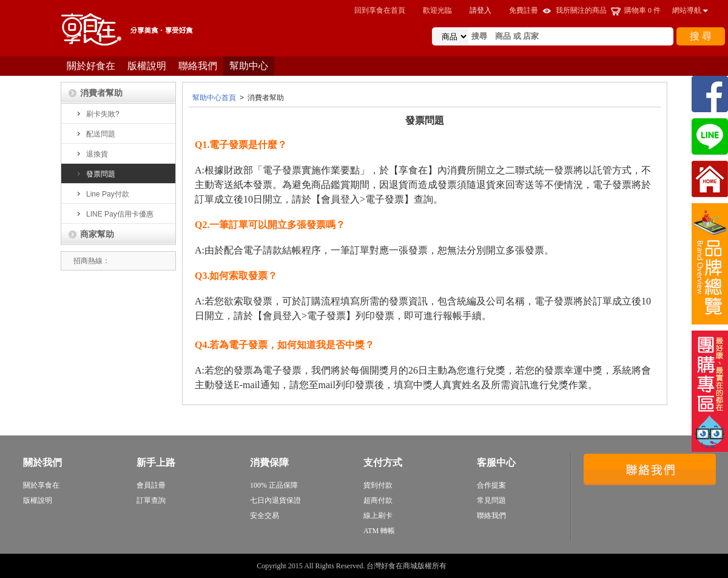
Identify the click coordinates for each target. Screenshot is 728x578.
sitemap (460, 566)
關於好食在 (91, 66)
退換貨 (91, 154)
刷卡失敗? (96, 114)
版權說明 (147, 66)
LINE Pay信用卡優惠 (113, 214)
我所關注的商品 (581, 10)
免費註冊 (524, 10)
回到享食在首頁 (380, 10)
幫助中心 (249, 66)
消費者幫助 (95, 93)
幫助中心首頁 (214, 98)
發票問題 (94, 174)
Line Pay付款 (101, 194)
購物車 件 (642, 10)
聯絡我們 (198, 66)
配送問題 (94, 134)
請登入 (480, 10)
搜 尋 (701, 36)
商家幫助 (91, 234)
